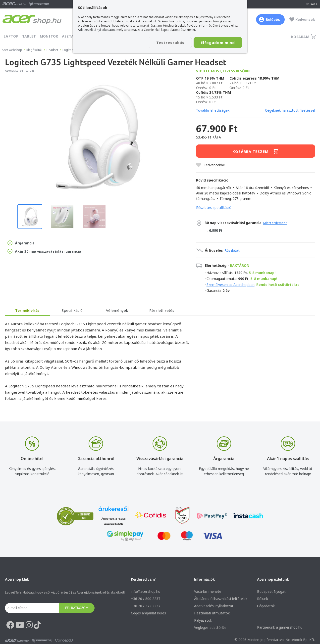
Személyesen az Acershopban (231, 285)
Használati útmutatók (212, 613)
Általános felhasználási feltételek (221, 599)
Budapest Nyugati (272, 591)
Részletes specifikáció (214, 207)
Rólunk (263, 599)
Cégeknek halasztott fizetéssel (290, 110)
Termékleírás (27, 310)
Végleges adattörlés (210, 627)
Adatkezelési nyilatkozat (214, 606)
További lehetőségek (213, 110)
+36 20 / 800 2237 (146, 599)
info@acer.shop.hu (146, 591)
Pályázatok (203, 620)
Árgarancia (21, 243)
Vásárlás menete (208, 591)
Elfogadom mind (218, 43)
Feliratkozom (77, 608)
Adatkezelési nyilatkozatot (96, 30)
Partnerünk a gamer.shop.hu (280, 627)
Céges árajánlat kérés (148, 613)
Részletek (232, 250)
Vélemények (117, 310)
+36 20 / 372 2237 (146, 606)
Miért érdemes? (275, 223)
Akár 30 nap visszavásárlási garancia (44, 251)
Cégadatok (266, 606)
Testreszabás (169, 43)
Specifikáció (72, 310)
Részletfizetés (162, 310)
